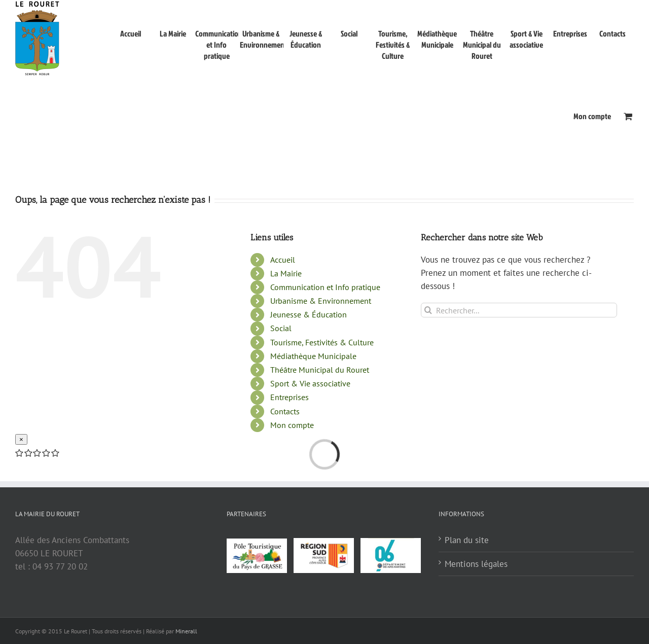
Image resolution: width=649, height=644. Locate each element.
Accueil (283, 336)
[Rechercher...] (519, 386)
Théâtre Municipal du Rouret (320, 446)
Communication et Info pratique (325, 363)
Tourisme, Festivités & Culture (322, 418)
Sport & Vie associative (310, 459)
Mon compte (292, 501)
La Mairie (286, 349)
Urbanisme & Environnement (321, 377)
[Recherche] (428, 386)
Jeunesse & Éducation (309, 390)
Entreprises (290, 473)
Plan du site (467, 616)
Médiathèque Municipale (313, 432)
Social (281, 404)
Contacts (285, 487)
